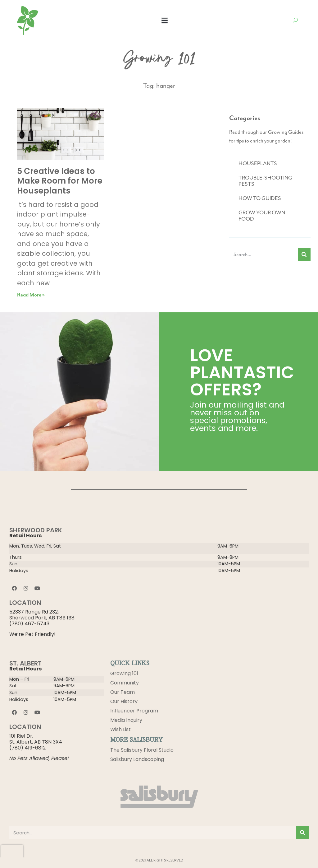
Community (125, 683)
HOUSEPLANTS (258, 164)
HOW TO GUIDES (260, 198)
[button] (165, 20)
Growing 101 (124, 673)
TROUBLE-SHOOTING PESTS (265, 181)
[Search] (304, 255)
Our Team (123, 692)
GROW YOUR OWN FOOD (262, 216)
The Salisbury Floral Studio (142, 750)
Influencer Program (134, 711)
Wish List (120, 729)
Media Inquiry (126, 720)
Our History (124, 701)
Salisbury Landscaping (137, 759)
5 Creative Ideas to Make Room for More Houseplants (60, 181)
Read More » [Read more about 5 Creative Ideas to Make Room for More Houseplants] (31, 295)
